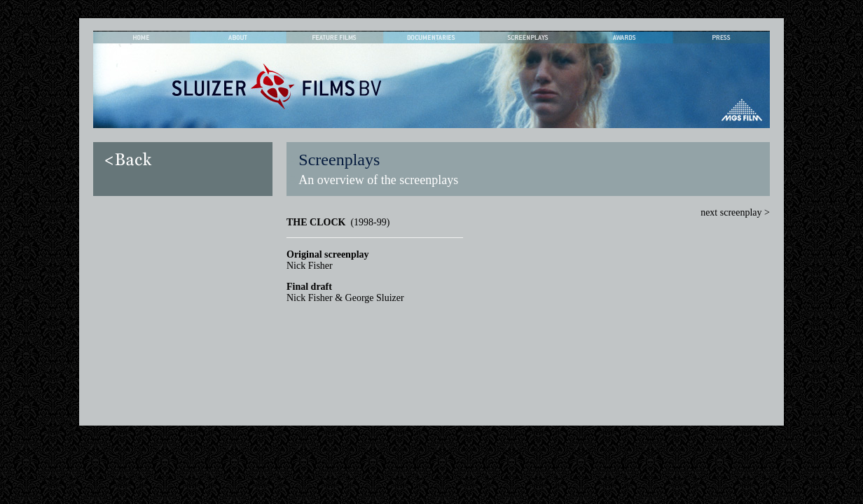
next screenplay (732, 212)
